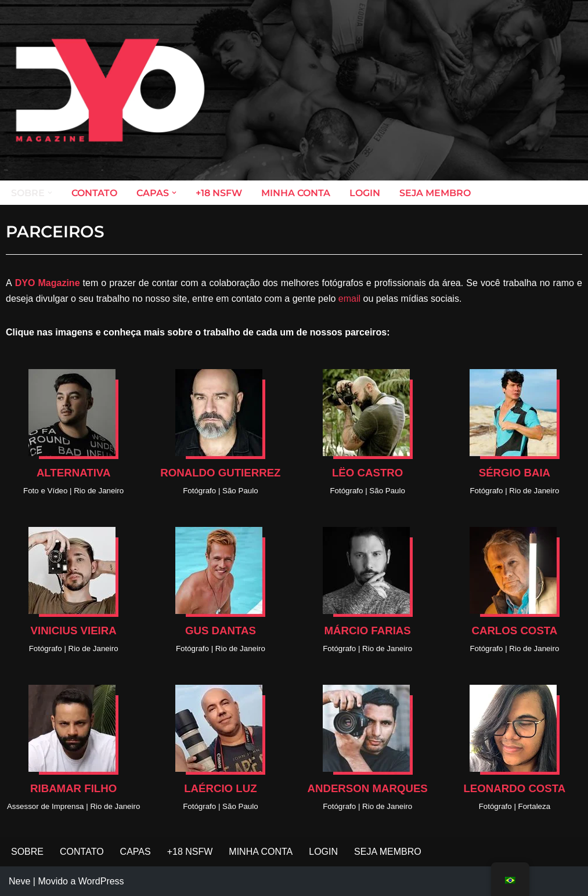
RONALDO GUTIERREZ (220, 473)
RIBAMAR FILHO (73, 788)
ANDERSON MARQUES (367, 788)
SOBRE (27, 852)
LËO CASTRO (367, 473)
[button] (50, 193)
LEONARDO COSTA (514, 788)
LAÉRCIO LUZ (220, 788)
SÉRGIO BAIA (515, 473)
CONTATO (94, 193)
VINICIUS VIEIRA (74, 631)
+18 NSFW (219, 193)
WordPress (101, 881)
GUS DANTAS (221, 631)
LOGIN (365, 193)
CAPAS (136, 852)
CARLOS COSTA (514, 631)
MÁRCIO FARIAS (368, 631)
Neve (19, 881)
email (349, 299)
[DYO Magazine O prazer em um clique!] (110, 90)
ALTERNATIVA (73, 473)
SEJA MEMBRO (435, 193)
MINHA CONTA (296, 193)
